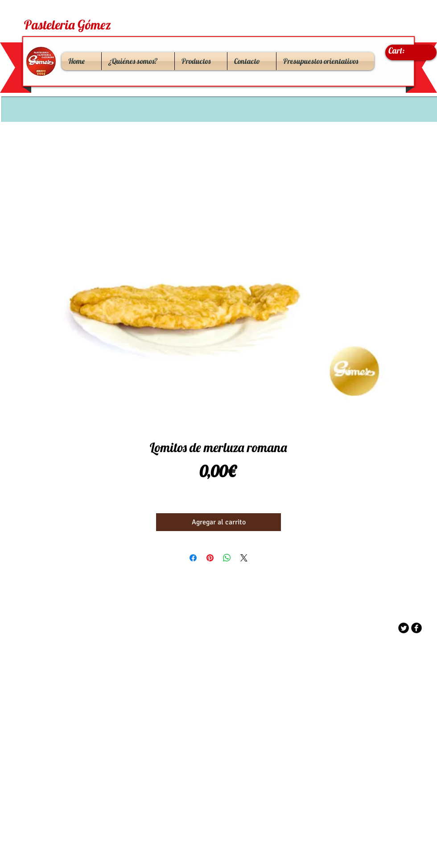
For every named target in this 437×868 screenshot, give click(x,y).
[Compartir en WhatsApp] (227, 558)
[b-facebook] (416, 628)
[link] (405, 51)
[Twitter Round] (404, 628)
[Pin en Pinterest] (210, 558)
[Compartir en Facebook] (193, 558)
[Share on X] (244, 558)
